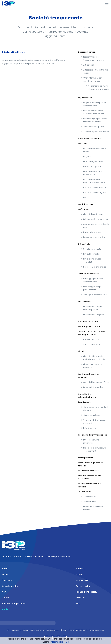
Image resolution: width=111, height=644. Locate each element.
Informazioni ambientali (89, 471)
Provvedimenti (85, 302)
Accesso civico (90, 497)
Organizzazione (85, 98)
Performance (84, 209)
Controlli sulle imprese (88, 321)
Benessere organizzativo (94, 237)
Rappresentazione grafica (95, 267)
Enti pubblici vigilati (92, 254)
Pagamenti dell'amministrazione (93, 435)
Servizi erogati (84, 402)
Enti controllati (85, 244)
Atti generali (89, 65)
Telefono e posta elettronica (96, 132)
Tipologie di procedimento (95, 295)
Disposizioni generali (87, 52)
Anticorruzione (90, 502)
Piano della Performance (94, 214)
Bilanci (81, 351)
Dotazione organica (92, 166)
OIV (85, 197)
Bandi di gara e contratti (89, 326)
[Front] (11, 3)
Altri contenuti (85, 492)
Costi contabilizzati (92, 415)
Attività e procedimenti (89, 274)
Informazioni (57, 642)
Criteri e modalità (91, 339)
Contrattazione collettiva (94, 187)
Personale (83, 144)
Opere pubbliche (86, 458)
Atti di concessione (92, 344)
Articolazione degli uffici (94, 127)
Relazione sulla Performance (96, 219)
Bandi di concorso (86, 204)
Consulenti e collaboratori (90, 139)
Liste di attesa (89, 428)
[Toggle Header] (107, 3)
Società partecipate (92, 249)
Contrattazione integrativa (95, 192)
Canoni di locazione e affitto (96, 382)
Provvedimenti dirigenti (94, 315)
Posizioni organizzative (93, 162)
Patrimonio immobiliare (94, 387)
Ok (67, 642)
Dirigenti (87, 157)
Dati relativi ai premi (92, 232)
